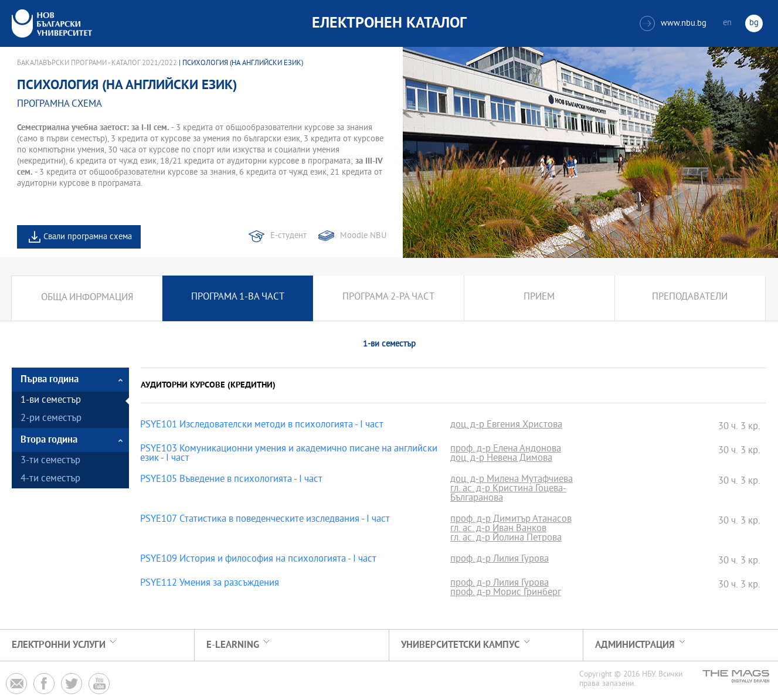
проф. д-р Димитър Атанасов (511, 520)
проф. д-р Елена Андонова (506, 450)
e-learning (233, 645)
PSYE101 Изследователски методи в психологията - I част (262, 426)
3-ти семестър (50, 461)
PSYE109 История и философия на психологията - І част (258, 560)
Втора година (49, 440)
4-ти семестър (50, 479)
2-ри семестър (51, 419)
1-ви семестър (51, 401)
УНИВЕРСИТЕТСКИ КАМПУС (460, 645)
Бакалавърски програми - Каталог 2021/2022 (97, 63)
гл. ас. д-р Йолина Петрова (506, 539)
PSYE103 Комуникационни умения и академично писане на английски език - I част (289, 454)
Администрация (635, 645)
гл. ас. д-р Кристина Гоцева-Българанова (508, 494)
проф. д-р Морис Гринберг (506, 593)
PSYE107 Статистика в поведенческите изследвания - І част (265, 520)
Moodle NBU (363, 236)
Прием (539, 298)
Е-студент (288, 236)
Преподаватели (690, 298)
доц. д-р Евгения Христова (506, 426)
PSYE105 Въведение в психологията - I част (231, 480)
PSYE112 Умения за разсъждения (210, 584)
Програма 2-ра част (388, 298)
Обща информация (87, 298)
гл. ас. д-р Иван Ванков (498, 529)
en (727, 23)
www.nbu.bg (673, 23)
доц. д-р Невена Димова (501, 459)
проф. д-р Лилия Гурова (500, 560)
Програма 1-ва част (238, 298)
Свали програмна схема (88, 237)
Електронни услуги (59, 645)
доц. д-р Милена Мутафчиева (512, 480)
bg (754, 23)
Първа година (50, 380)
